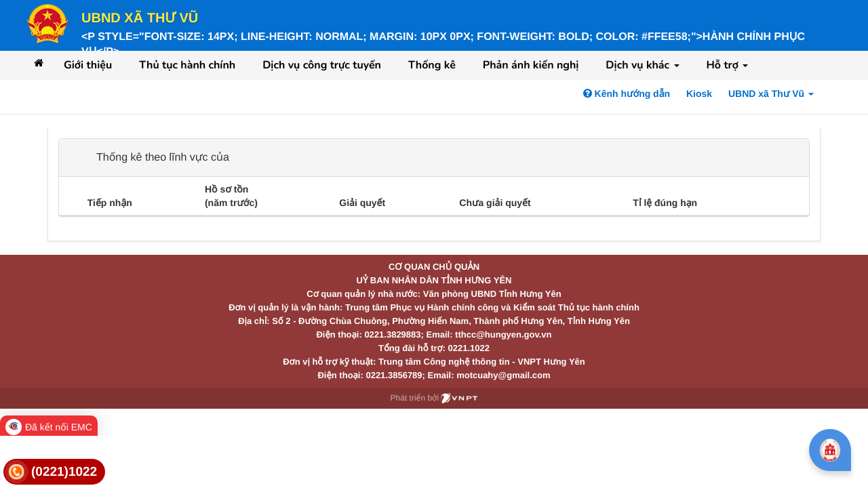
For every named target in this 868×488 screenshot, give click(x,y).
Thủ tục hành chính (187, 65)
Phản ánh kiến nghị (531, 65)
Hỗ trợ (728, 65)
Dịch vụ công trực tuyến (322, 65)
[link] (54, 472)
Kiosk (699, 94)
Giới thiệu (88, 65)
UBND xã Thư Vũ (140, 18)
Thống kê (432, 65)
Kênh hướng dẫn (627, 94)
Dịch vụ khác (642, 65)
